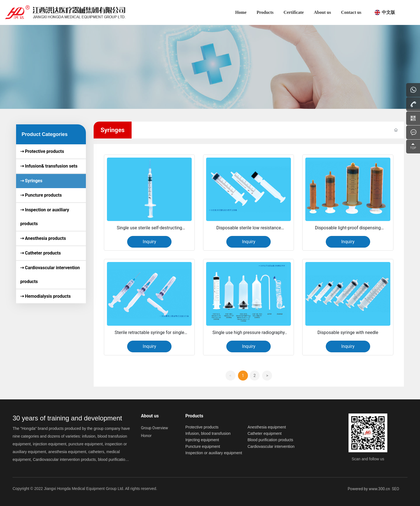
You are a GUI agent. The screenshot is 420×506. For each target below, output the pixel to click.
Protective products (202, 427)
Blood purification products (270, 440)
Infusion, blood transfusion (208, 433)
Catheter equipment (264, 433)
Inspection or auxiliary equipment (214, 453)
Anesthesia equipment (267, 427)
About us (150, 416)
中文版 (388, 12)
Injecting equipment (202, 440)
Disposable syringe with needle (348, 332)
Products (194, 416)
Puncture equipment (203, 446)
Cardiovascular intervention (271, 446)
